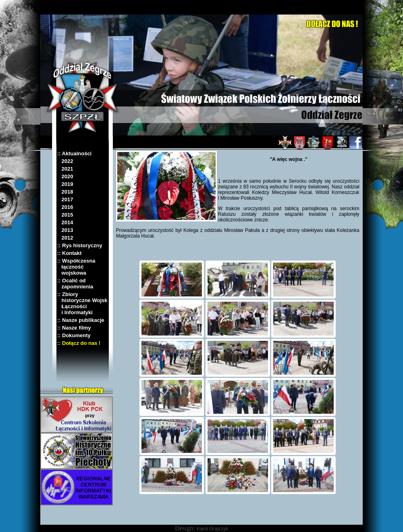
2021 (65, 169)
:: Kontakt (70, 253)
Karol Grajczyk (212, 529)
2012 (65, 238)
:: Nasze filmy (74, 328)
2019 (65, 184)
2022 (65, 161)
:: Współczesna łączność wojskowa (76, 267)
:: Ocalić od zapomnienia (75, 284)
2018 (65, 192)
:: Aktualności (74, 153)
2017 (65, 199)
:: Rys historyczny (80, 245)
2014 (65, 222)
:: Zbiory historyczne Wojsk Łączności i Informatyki (82, 303)
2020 (65, 176)
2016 (65, 207)
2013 (65, 230)
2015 (65, 215)
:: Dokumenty (74, 335)
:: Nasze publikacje (81, 320)
